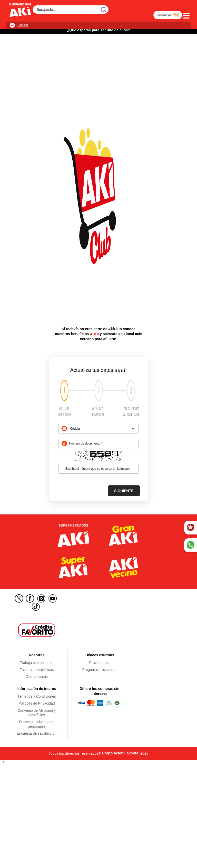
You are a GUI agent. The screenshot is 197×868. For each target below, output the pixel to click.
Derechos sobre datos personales (37, 724)
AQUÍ (94, 334)
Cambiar (23, 25)
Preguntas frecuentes (99, 670)
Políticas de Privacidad (37, 704)
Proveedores (99, 663)
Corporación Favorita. (121, 753)
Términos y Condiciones (37, 696)
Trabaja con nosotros (37, 663)
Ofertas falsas (37, 677)
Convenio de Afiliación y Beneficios (37, 713)
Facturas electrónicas (37, 670)
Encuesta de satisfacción (37, 733)
